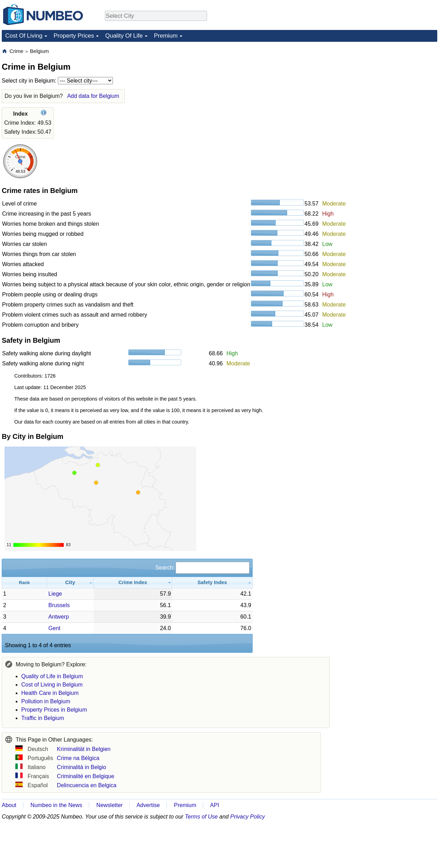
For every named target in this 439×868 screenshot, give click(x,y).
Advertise (148, 805)
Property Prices (74, 36)
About (9, 805)
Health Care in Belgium (50, 693)
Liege (55, 594)
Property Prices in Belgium (54, 710)
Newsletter (110, 805)
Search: (202, 568)
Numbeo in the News (56, 805)
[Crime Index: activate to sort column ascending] (133, 583)
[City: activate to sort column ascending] (70, 583)
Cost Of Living (24, 36)
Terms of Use (202, 817)
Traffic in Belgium (43, 718)
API (215, 805)
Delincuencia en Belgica (87, 785)
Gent (55, 628)
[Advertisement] (385, 91)
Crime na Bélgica (78, 758)
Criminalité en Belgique (86, 776)
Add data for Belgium (93, 96)
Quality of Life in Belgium (52, 676)
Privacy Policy (248, 817)
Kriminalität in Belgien (84, 749)
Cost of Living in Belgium (52, 685)
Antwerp (59, 617)
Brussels (59, 605)
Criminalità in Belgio (81, 767)
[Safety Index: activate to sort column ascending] (212, 583)
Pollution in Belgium (46, 701)
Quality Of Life (124, 36)
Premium (166, 36)
